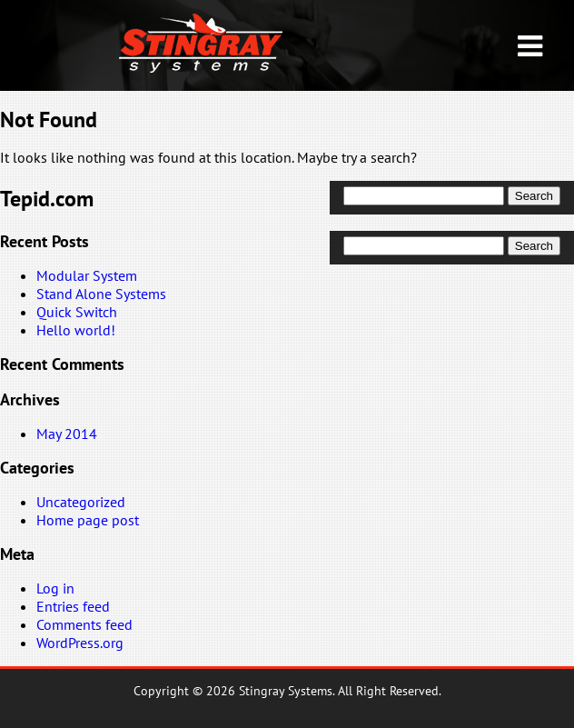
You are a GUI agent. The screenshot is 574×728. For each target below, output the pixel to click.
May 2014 (67, 434)
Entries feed (73, 606)
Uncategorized (81, 502)
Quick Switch (77, 312)
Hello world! (76, 330)
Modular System (87, 275)
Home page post (88, 520)
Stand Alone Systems (101, 294)
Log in (55, 588)
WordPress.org (80, 643)
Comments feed (84, 624)
